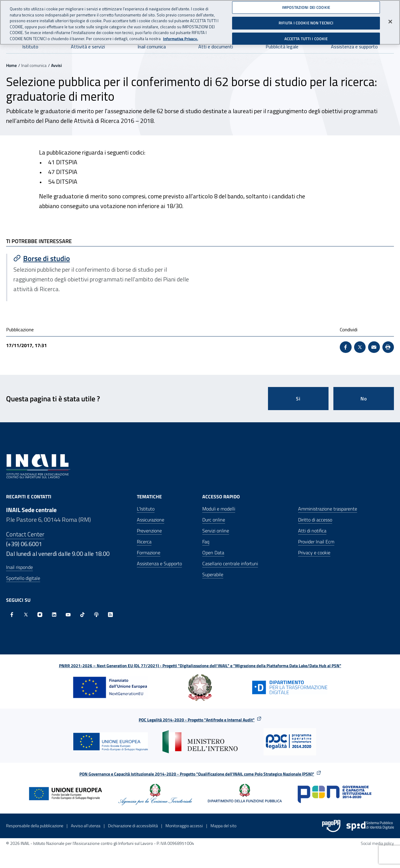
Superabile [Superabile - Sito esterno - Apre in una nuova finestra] (213, 574)
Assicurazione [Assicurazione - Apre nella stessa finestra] (151, 520)
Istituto (30, 47)
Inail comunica (152, 47)
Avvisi (56, 65)
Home (11, 65)
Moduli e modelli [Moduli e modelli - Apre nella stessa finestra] (219, 509)
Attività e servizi (88, 47)
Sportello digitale (23, 578)
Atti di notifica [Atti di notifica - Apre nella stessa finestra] (312, 531)
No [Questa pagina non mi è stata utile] (364, 399)
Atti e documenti (216, 47)
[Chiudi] (390, 19)
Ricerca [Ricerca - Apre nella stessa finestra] (144, 542)
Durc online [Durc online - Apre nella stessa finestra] (214, 520)
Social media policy (377, 843)
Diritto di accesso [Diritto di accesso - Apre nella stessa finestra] (315, 520)
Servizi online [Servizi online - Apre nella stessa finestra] (216, 531)
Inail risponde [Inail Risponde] (19, 567)
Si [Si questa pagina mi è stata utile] (298, 399)
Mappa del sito (223, 826)
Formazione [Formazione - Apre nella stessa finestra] (149, 553)
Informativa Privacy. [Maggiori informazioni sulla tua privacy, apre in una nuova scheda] (181, 36)
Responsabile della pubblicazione (35, 826)
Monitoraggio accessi (184, 826)
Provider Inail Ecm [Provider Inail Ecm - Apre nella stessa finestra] (316, 542)
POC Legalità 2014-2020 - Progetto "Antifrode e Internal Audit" (197, 720)
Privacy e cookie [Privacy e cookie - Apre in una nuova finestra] (314, 553)
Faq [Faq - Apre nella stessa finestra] (206, 542)
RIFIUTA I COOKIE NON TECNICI (306, 21)
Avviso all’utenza (86, 826)
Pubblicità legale (282, 47)
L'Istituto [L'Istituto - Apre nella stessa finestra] (146, 509)
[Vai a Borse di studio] (104, 258)
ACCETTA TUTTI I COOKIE (306, 37)
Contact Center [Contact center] (25, 534)
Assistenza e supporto (354, 47)
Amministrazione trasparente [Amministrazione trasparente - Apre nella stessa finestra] (328, 509)
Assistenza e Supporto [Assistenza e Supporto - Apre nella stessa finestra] (159, 563)
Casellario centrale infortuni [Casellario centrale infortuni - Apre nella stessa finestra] (230, 563)
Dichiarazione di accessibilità (133, 826)
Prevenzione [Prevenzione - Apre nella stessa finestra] (149, 531)
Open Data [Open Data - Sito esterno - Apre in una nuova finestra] (213, 553)
